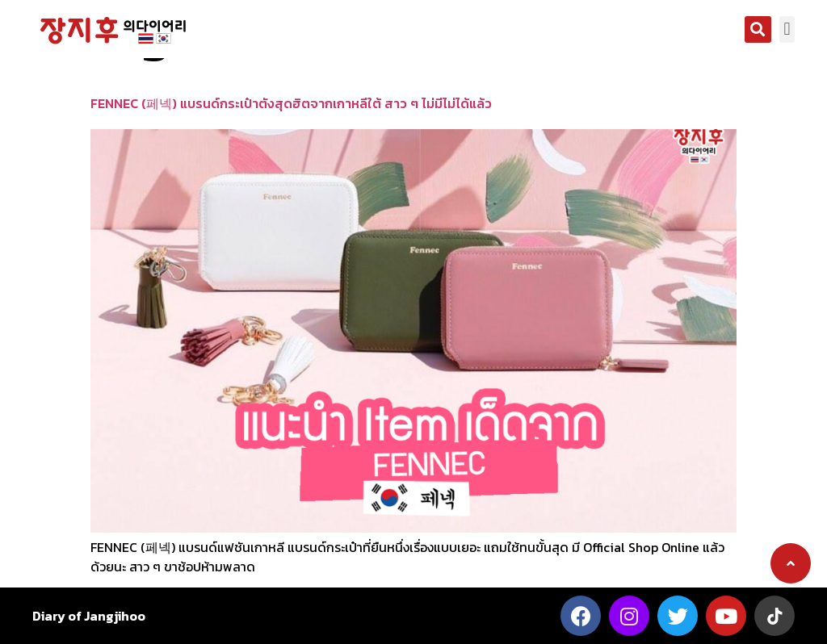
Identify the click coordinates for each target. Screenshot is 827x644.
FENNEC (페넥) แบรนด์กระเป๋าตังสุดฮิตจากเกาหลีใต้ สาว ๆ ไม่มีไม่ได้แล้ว (291, 103)
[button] (758, 29)
